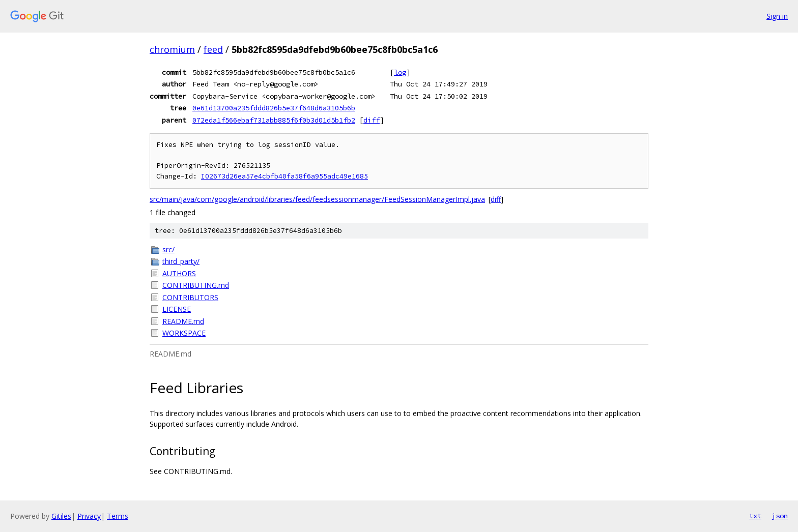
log (400, 72)
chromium (172, 49)
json (780, 516)
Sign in (777, 16)
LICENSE (177, 309)
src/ (168, 249)
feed (213, 49)
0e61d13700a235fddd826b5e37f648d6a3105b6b (274, 108)
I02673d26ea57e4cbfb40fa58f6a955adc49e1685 (284, 176)
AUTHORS (179, 273)
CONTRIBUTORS (190, 297)
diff (372, 120)
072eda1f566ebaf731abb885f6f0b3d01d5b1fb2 (274, 120)
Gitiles (61, 516)
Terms (118, 516)
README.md (183, 321)
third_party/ (181, 261)
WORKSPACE (184, 333)
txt (755, 516)
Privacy (89, 516)
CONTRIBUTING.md (196, 285)
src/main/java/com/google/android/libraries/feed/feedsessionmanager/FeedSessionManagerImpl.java (317, 199)
